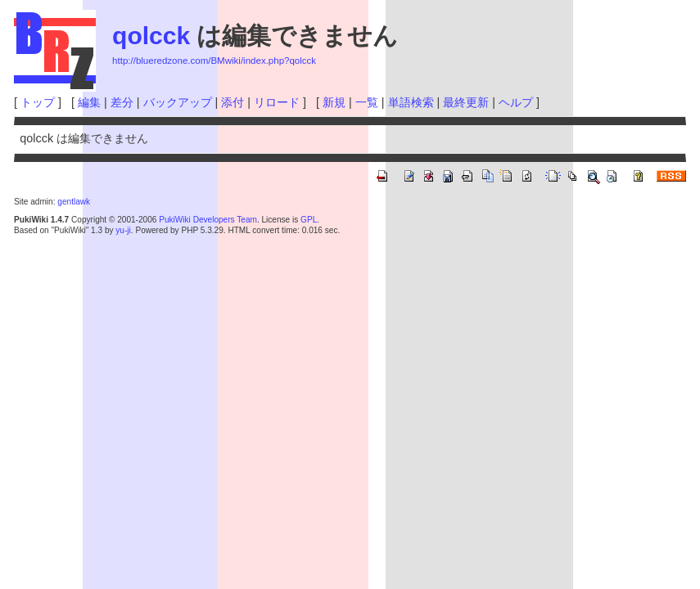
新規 (334, 102)
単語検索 (411, 102)
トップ (38, 102)
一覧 (367, 102)
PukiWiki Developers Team (208, 220)
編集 (89, 102)
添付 (233, 102)
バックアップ (178, 102)
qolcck (151, 36)
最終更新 (466, 102)
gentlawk (74, 202)
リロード (277, 102)
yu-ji (123, 230)
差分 (122, 102)
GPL (309, 220)
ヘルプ (516, 102)
